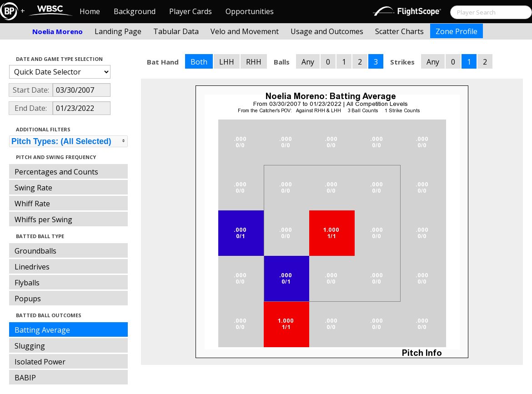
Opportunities (250, 11)
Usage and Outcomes (327, 31)
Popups (28, 299)
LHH (227, 62)
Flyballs (27, 283)
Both (199, 62)
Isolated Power (40, 362)
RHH (254, 62)
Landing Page (118, 31)
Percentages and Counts (56, 172)
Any (308, 62)
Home (90, 11)
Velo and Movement (245, 31)
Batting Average (42, 330)
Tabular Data (176, 31)
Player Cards (191, 11)
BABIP (25, 378)
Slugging (30, 346)
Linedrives (32, 267)
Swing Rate (33, 188)
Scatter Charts (399, 31)
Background (135, 11)
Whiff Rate (32, 204)
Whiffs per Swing (43, 219)
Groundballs (35, 251)
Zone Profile (457, 31)
